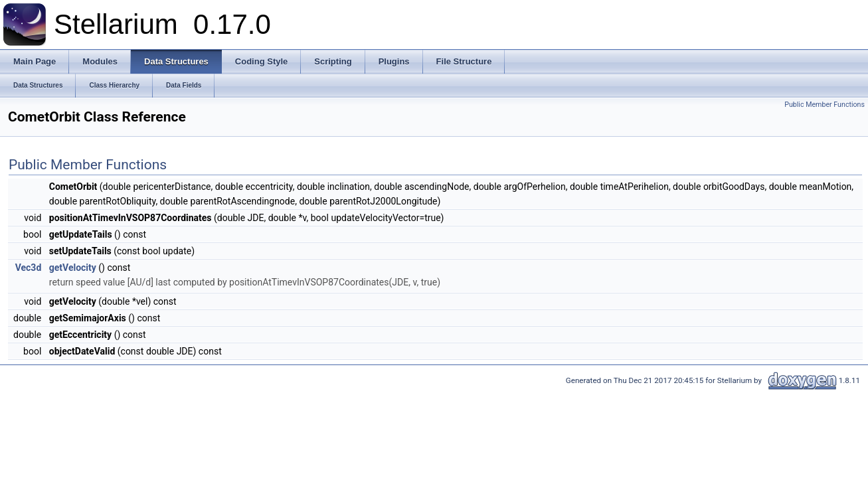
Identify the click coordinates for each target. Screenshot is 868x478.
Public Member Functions (825, 105)
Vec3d (29, 268)
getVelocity (73, 268)
